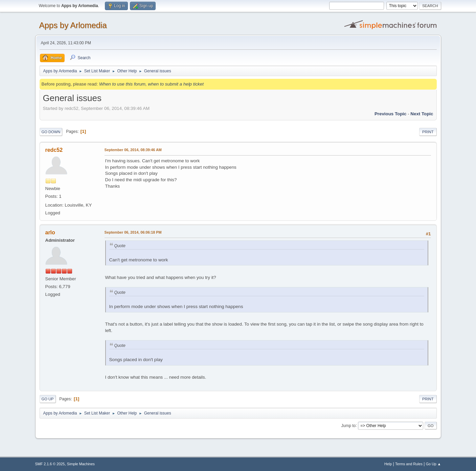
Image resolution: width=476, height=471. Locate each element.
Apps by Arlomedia (73, 25)
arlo (50, 232)
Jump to (349, 425)
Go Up (48, 399)
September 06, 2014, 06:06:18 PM (133, 232)
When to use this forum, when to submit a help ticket (151, 84)
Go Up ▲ (434, 464)
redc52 (54, 150)
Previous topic (391, 114)
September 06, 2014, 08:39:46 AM (133, 150)
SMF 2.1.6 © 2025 (50, 464)
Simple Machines (81, 464)
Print (428, 132)
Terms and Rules (409, 464)
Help (388, 464)
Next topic (422, 114)
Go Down (51, 132)
